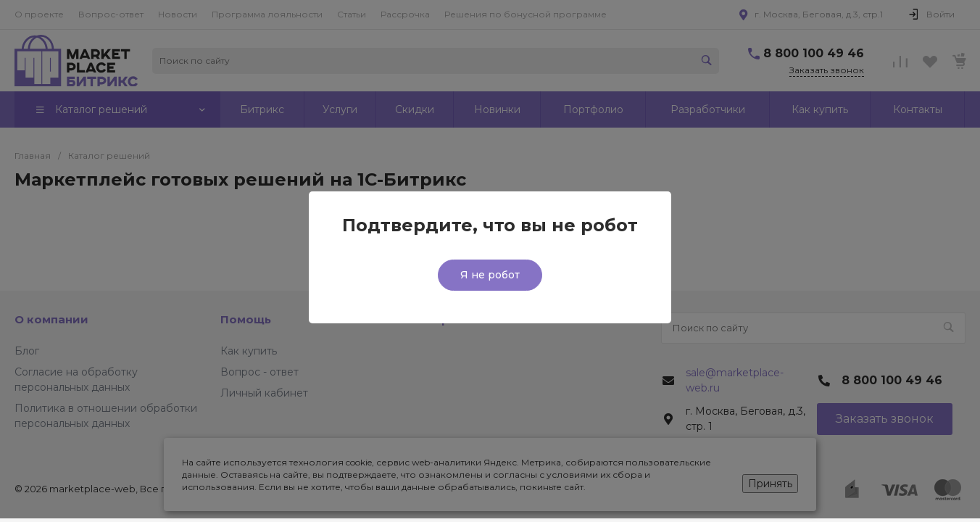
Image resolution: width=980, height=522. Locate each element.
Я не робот (490, 275)
